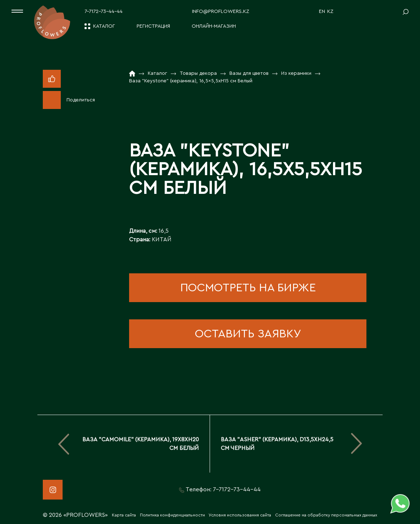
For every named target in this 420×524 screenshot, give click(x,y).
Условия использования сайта (240, 515)
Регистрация (153, 26)
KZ (330, 12)
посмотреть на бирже (248, 288)
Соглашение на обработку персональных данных (326, 515)
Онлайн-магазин (214, 26)
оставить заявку (248, 334)
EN (322, 12)
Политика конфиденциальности (172, 515)
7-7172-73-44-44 (104, 12)
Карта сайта (124, 515)
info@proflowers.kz (221, 12)
